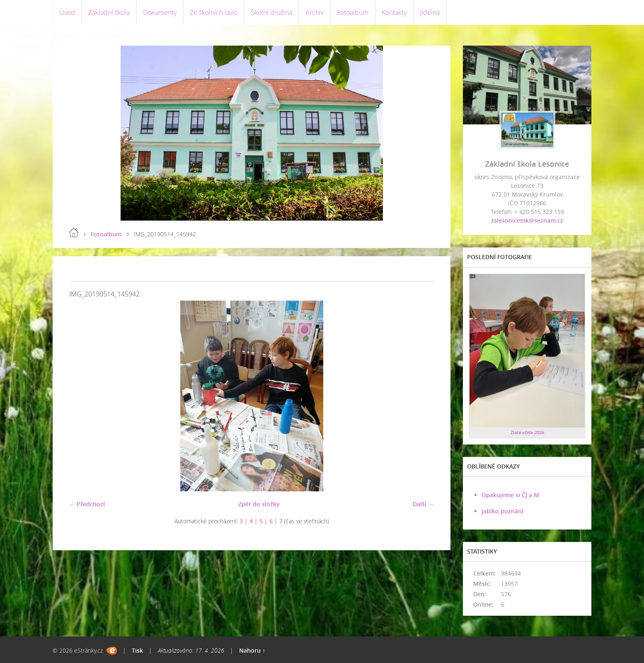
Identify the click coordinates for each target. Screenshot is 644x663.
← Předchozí (87, 504)
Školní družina (271, 12)
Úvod (67, 12)
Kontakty (394, 12)
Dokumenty (160, 12)
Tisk (137, 650)
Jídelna (430, 12)
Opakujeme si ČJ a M (510, 495)
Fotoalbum (353, 12)
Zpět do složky (259, 504)
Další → (423, 504)
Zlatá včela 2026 (527, 432)
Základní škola (109, 12)
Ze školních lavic (214, 12)
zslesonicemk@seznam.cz (527, 220)
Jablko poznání (502, 511)
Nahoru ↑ (252, 650)
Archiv (315, 12)
